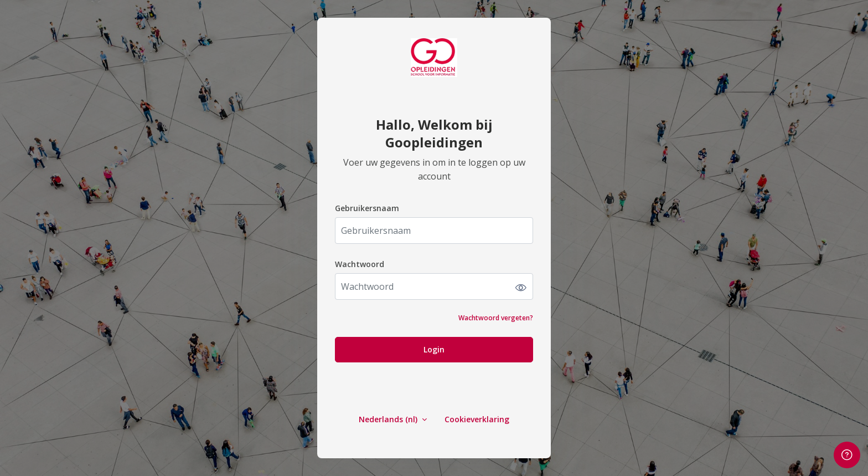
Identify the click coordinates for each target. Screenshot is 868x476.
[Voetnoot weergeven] (847, 455)
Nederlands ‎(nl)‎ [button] (389, 419)
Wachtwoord (360, 264)
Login (434, 349)
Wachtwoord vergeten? (496, 318)
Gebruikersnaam (367, 208)
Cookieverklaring (477, 419)
